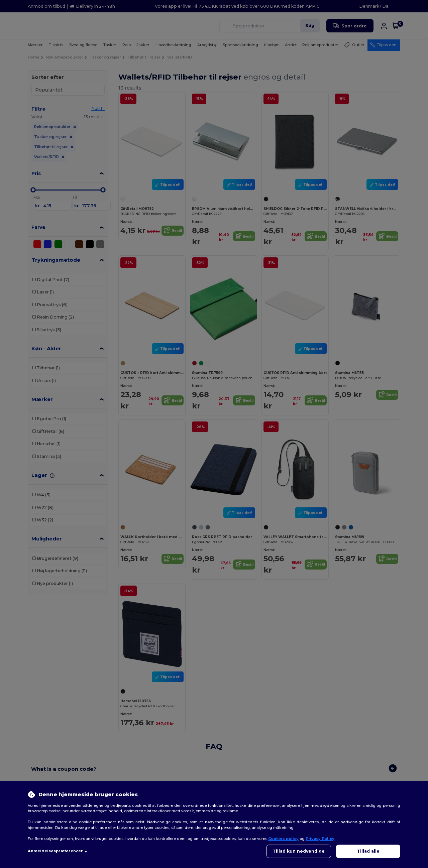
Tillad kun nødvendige (299, 851)
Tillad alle (368, 851)
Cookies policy (283, 839)
